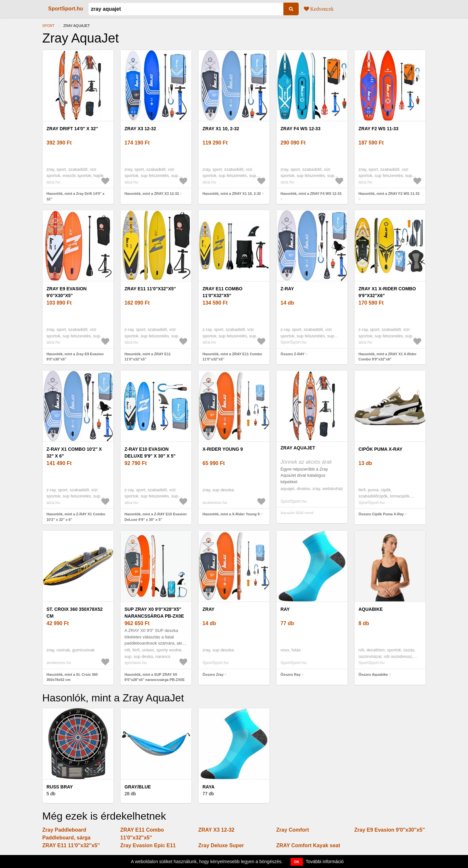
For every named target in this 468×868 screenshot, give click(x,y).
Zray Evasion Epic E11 (148, 845)
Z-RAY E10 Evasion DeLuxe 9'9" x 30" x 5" (150, 453)
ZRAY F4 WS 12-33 (300, 129)
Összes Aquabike (373, 674)
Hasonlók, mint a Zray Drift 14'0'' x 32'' (75, 196)
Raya (208, 787)
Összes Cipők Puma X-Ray (381, 514)
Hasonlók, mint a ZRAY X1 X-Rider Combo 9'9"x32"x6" (388, 357)
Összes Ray (291, 674)
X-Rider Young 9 (223, 449)
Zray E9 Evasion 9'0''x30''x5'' (66, 292)
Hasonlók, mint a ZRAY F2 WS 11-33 (389, 194)
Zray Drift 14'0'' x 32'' (72, 129)
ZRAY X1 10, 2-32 (221, 129)
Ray (285, 609)
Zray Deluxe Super (221, 845)
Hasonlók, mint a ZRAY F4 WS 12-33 (311, 194)
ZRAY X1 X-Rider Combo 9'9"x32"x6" (387, 292)
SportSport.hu (66, 9)
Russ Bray (60, 787)
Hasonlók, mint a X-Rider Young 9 (231, 514)
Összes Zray (213, 674)
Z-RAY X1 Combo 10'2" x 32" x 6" (74, 453)
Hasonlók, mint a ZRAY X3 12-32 (152, 194)
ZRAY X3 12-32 (140, 129)
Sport (48, 26)
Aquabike (371, 609)
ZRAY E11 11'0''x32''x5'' (150, 289)
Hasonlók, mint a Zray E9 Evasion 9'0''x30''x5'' (75, 357)
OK (297, 862)
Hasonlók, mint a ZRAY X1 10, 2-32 (232, 194)
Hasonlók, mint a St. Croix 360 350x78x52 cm (72, 677)
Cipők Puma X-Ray (380, 449)
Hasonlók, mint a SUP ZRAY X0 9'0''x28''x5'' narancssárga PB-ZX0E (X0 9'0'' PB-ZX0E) (155, 680)
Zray (208, 609)
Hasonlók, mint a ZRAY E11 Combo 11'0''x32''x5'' (232, 357)
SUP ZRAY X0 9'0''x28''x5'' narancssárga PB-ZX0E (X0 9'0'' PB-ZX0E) (154, 616)
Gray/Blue (138, 787)
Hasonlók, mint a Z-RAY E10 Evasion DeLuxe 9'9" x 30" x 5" (156, 517)
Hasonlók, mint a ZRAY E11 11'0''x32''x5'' (148, 357)
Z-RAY (287, 289)
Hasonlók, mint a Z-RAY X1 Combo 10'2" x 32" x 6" (76, 517)
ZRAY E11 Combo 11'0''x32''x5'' (222, 292)
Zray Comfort (292, 830)
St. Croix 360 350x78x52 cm (75, 613)
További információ (325, 862)
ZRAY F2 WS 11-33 (378, 129)
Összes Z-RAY (292, 354)
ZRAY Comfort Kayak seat (308, 845)
